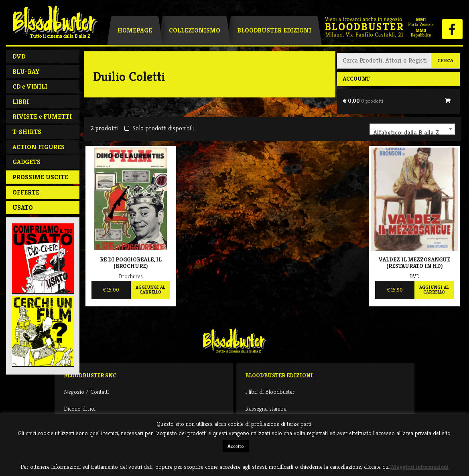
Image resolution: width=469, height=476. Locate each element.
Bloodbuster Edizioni (274, 30)
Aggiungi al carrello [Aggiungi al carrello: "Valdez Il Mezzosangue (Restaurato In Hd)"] (434, 290)
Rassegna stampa (266, 408)
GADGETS (26, 162)
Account (356, 79)
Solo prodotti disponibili (159, 128)
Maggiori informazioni (420, 467)
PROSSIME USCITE (40, 177)
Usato (23, 208)
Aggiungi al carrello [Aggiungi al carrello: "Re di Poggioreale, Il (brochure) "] (150, 290)
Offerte (26, 192)
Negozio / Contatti (86, 392)
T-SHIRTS (27, 132)
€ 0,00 (363, 101)
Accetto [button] (236, 446)
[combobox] (412, 129)
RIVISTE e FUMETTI (42, 116)
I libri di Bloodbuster (270, 392)
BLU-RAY (26, 72)
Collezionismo (195, 30)
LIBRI (21, 102)
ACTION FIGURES (39, 147)
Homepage (135, 30)
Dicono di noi (80, 408)
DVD (19, 56)
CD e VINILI (30, 86)
